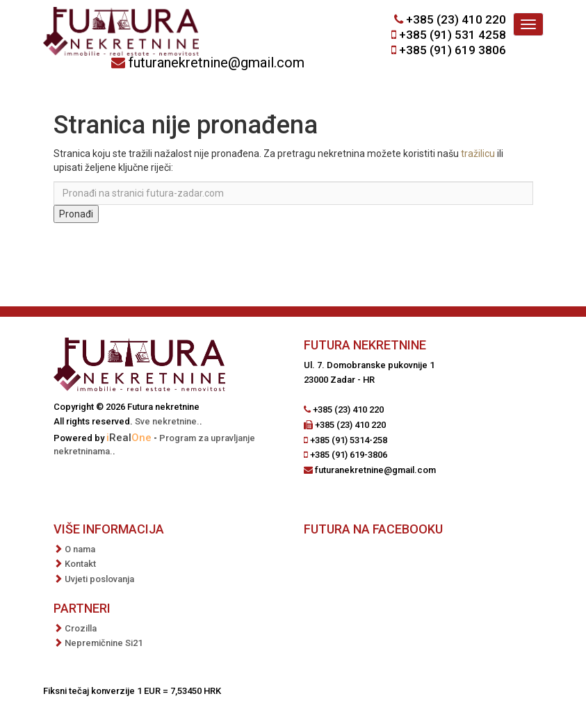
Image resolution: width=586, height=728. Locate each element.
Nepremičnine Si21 (104, 643)
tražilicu (478, 154)
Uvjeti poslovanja (99, 579)
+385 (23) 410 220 (456, 19)
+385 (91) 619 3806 (453, 50)
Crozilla (81, 628)
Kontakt (80, 564)
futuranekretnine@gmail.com (217, 63)
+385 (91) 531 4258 (453, 35)
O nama (80, 549)
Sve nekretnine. (167, 421)
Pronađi (76, 214)
